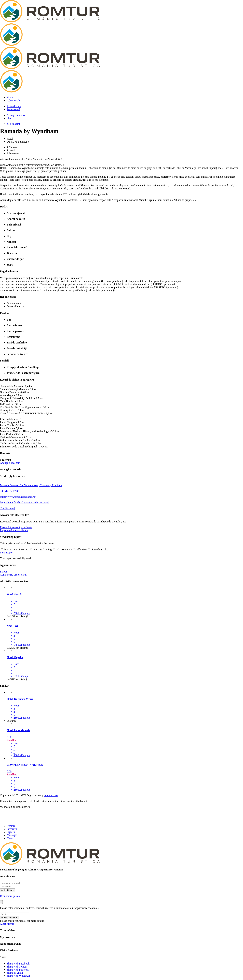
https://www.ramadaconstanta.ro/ (18, 497)
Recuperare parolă (10, 896)
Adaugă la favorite (17, 115)
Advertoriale (14, 101)
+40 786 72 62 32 (10, 491)
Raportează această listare (14, 530)
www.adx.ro (51, 795)
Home (10, 97)
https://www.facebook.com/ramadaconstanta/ (24, 502)
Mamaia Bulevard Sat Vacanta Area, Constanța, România (31, 485)
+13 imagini (13, 124)
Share (10, 118)
